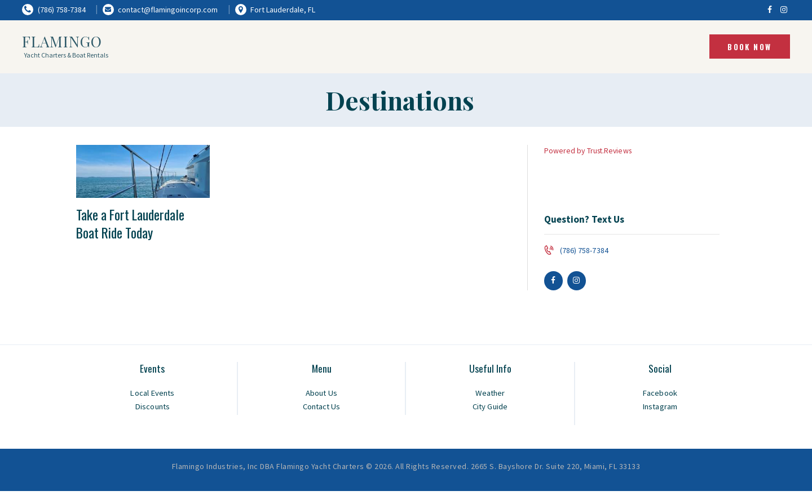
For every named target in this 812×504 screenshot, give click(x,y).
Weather (490, 394)
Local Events (152, 394)
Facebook (660, 394)
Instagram (660, 407)
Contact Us (322, 407)
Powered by (589, 151)
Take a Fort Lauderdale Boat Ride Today (136, 225)
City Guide (490, 407)
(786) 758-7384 (584, 250)
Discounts (152, 407)
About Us (321, 394)
